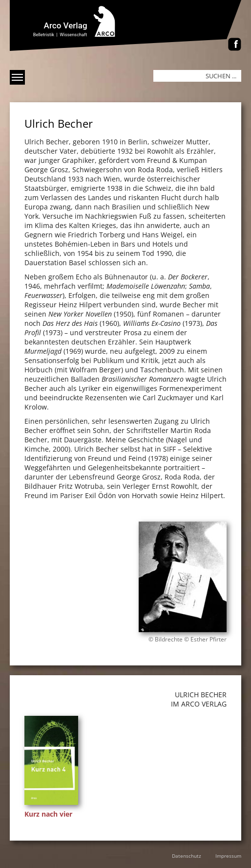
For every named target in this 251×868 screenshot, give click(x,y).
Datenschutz (187, 856)
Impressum (228, 856)
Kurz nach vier (48, 814)
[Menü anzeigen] (17, 77)
